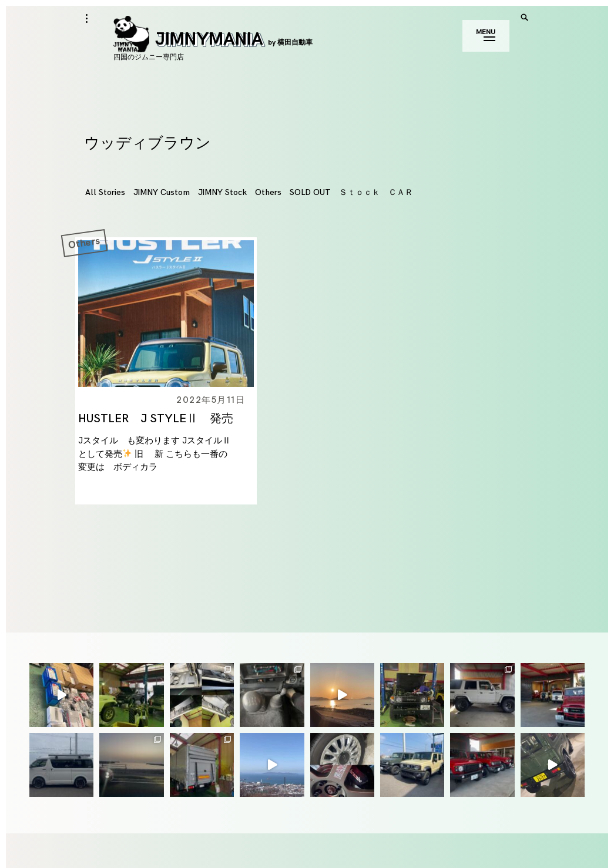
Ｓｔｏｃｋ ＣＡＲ (376, 192)
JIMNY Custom (162, 192)
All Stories (105, 192)
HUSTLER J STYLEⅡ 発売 (156, 419)
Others (268, 192)
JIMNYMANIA (213, 39)
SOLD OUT (310, 192)
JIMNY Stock (222, 192)
